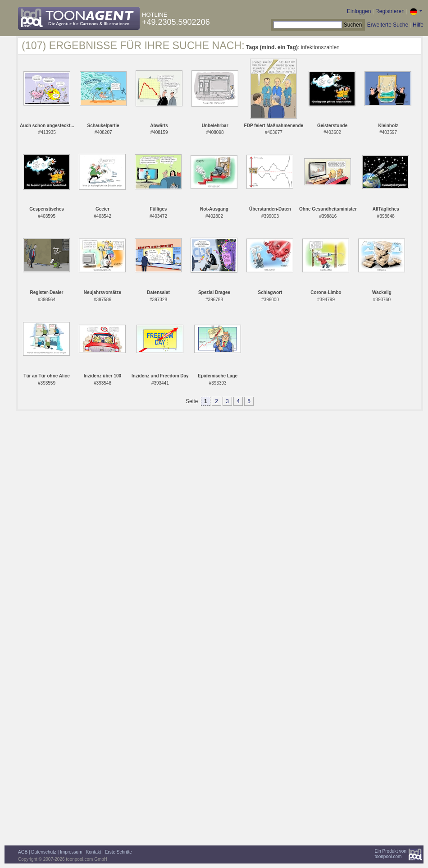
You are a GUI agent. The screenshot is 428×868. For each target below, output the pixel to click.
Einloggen (359, 11)
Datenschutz (44, 852)
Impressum (71, 852)
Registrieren (390, 11)
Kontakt (94, 852)
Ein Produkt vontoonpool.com (390, 854)
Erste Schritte (118, 852)
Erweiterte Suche (388, 25)
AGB (23, 852)
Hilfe (418, 25)
